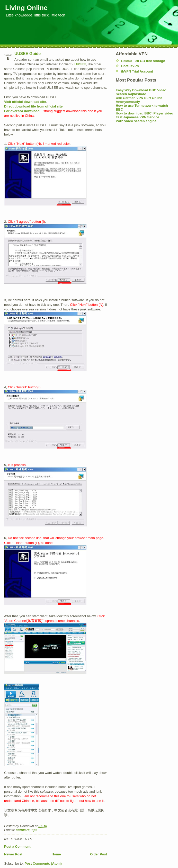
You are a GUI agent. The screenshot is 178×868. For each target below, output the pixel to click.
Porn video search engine (136, 121)
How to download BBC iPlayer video (144, 113)
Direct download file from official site (33, 106)
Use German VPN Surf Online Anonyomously (139, 100)
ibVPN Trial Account (137, 71)
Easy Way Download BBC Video (141, 90)
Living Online (26, 8)
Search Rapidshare (131, 94)
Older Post (99, 854)
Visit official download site (25, 102)
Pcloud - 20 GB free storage (143, 61)
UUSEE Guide (28, 54)
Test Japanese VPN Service (137, 117)
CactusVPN (130, 66)
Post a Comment (17, 847)
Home (56, 854)
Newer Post (13, 854)
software (23, 830)
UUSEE (80, 64)
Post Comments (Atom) (43, 863)
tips (34, 830)
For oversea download (22, 111)
